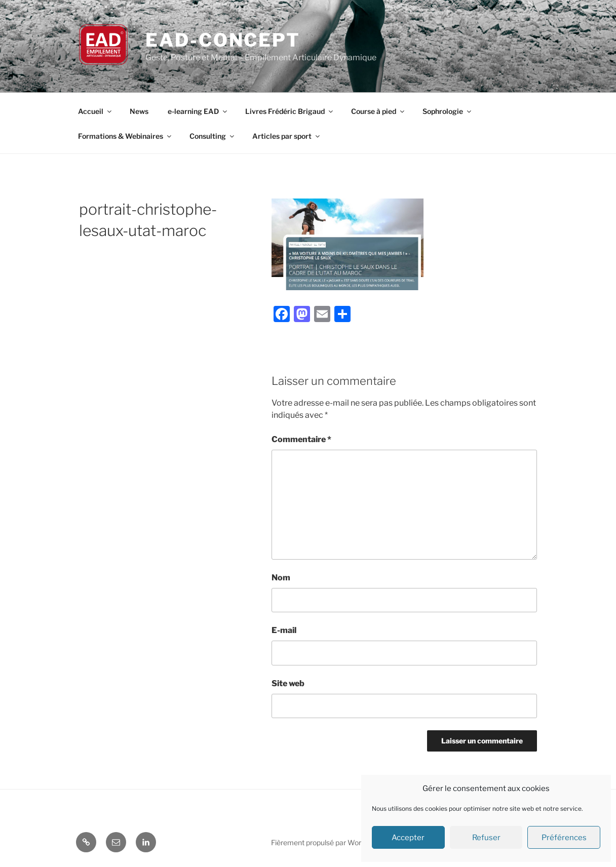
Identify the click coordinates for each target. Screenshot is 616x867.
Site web (288, 683)
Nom (281, 578)
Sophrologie (448, 111)
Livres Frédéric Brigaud (290, 111)
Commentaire (301, 439)
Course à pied (378, 111)
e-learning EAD (198, 111)
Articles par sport (287, 136)
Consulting (213, 136)
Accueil (95, 111)
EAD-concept (223, 40)
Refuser (486, 838)
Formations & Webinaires (125, 136)
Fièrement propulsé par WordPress (328, 842)
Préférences (564, 838)
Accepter (408, 838)
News (139, 111)
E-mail (284, 630)
